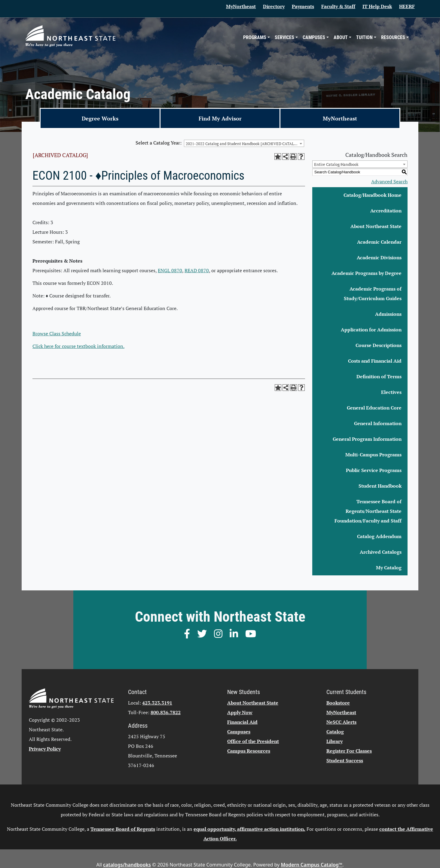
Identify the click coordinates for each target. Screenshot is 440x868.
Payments (303, 6)
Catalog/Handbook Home (373, 195)
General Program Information (367, 439)
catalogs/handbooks (127, 865)
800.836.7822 (166, 712)
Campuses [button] (314, 37)
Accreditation (386, 211)
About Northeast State (376, 226)
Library (335, 741)
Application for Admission (371, 330)
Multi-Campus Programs (373, 455)
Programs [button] (255, 37)
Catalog (335, 732)
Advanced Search (389, 181)
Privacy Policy (45, 749)
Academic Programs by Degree (367, 273)
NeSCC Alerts (341, 722)
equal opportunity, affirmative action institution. (249, 829)
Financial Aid (242, 722)
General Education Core (374, 408)
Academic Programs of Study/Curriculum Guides (373, 294)
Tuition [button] (364, 37)
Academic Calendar (379, 242)
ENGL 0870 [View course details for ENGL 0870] (170, 270)
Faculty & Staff (338, 6)
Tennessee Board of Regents (123, 829)
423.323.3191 (157, 703)
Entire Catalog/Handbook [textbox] (336, 164)
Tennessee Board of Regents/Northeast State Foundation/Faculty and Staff (368, 511)
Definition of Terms (379, 376)
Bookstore (338, 703)
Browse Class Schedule (57, 333)
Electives (391, 392)
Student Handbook (380, 486)
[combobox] (244, 143)
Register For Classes (349, 751)
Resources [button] (393, 37)
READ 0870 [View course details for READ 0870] (197, 270)
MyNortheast (241, 6)
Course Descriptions (379, 345)
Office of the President (253, 741)
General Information (378, 423)
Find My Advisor (220, 118)
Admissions (388, 314)
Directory (274, 6)
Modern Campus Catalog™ (312, 865)
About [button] (341, 37)
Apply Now (240, 712)
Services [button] (284, 37)
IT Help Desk (377, 6)
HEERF (407, 6)
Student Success (345, 760)
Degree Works (100, 118)
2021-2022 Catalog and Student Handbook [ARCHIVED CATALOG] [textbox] (243, 144)
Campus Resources (249, 751)
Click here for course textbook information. (78, 346)
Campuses (239, 732)
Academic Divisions (379, 257)
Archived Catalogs (381, 552)
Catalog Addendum (379, 536)
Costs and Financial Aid (375, 361)
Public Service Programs (374, 470)
